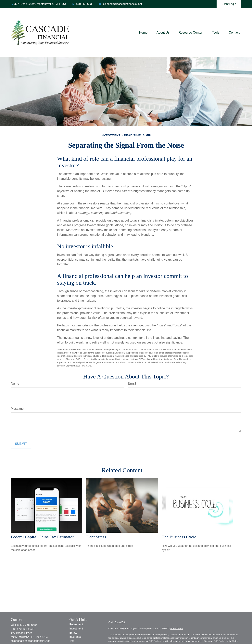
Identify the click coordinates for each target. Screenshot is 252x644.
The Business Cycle (179, 537)
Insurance (76, 637)
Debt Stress (96, 537)
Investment (76, 628)
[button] (143, 33)
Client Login (229, 4)
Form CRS (120, 622)
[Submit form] (21, 444)
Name (15, 383)
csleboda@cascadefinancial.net (120, 4)
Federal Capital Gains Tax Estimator (42, 537)
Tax (72, 641)
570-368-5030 (82, 4)
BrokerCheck (177, 628)
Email (132, 383)
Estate (73, 633)
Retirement (76, 624)
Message (17, 409)
